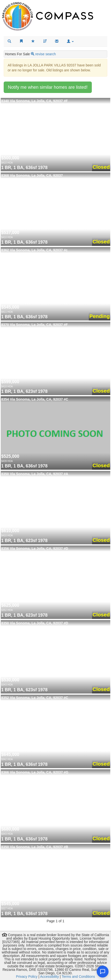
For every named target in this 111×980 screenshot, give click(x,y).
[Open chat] (103, 972)
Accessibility (49, 977)
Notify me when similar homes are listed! (48, 87)
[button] (70, 41)
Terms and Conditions (78, 977)
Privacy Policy (27, 977)
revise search (46, 54)
